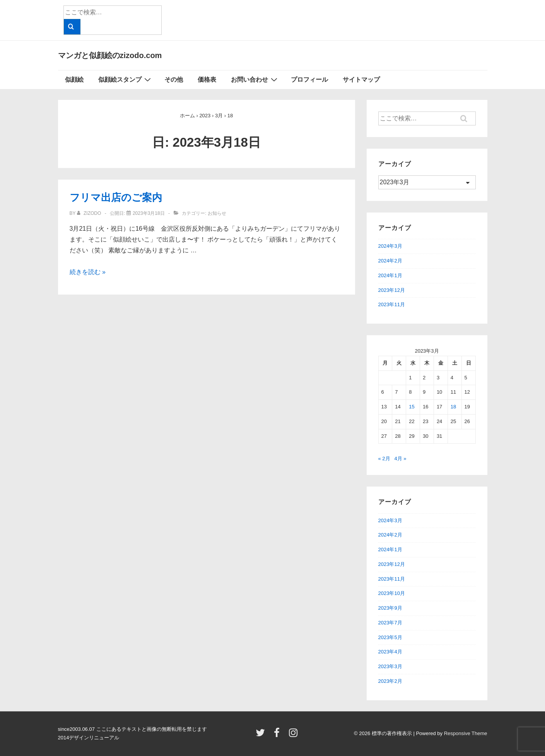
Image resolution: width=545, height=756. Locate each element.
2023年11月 (392, 304)
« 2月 (384, 459)
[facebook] (278, 735)
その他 (174, 80)
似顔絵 (74, 80)
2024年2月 (390, 261)
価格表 (207, 80)
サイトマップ (361, 80)
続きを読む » (88, 272)
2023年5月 (390, 637)
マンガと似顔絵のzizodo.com (110, 55)
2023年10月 (392, 593)
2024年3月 (390, 246)
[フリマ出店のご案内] (149, 213)
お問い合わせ (255, 79)
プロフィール (309, 80)
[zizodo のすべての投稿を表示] (90, 213)
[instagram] (294, 735)
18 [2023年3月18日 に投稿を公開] (453, 407)
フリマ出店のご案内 (116, 197)
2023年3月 (390, 666)
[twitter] (262, 735)
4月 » (400, 459)
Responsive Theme (466, 733)
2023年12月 (392, 290)
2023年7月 (390, 623)
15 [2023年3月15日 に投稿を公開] (412, 407)
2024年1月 (390, 275)
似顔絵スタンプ (126, 79)
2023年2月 (390, 681)
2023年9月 (390, 608)
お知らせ (217, 213)
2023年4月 (390, 652)
